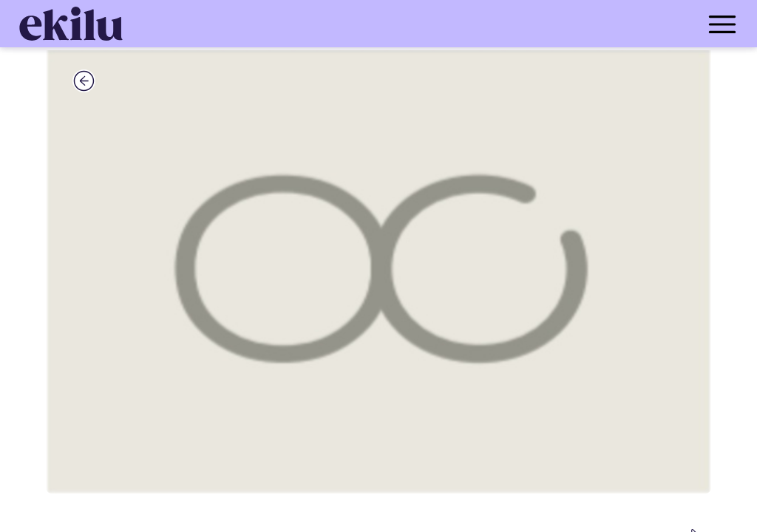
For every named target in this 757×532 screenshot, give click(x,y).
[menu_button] (438, 24)
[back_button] (84, 81)
